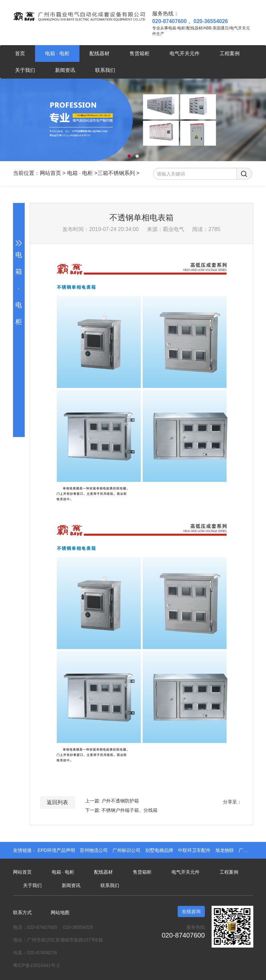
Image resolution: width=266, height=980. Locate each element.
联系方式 (22, 912)
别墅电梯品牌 (160, 850)
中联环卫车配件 (195, 850)
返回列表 (57, 802)
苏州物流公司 (94, 850)
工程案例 (230, 53)
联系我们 (105, 70)
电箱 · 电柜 (57, 53)
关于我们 (25, 70)
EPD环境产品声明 (57, 850)
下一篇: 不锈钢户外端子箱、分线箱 (121, 810)
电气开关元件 (185, 53)
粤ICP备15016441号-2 (36, 965)
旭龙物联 (225, 850)
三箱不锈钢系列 (116, 173)
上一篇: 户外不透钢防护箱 (112, 801)
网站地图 (60, 912)
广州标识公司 (127, 850)
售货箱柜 (140, 53)
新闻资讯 (65, 70)
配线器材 (99, 53)
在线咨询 (191, 911)
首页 (20, 53)
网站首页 (50, 173)
